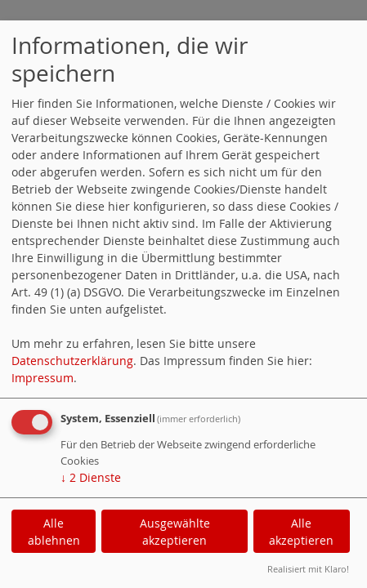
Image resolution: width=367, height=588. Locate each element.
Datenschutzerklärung (72, 361)
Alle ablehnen (54, 532)
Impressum (43, 378)
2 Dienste (91, 477)
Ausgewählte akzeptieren (175, 532)
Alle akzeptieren (301, 532)
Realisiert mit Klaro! (308, 569)
